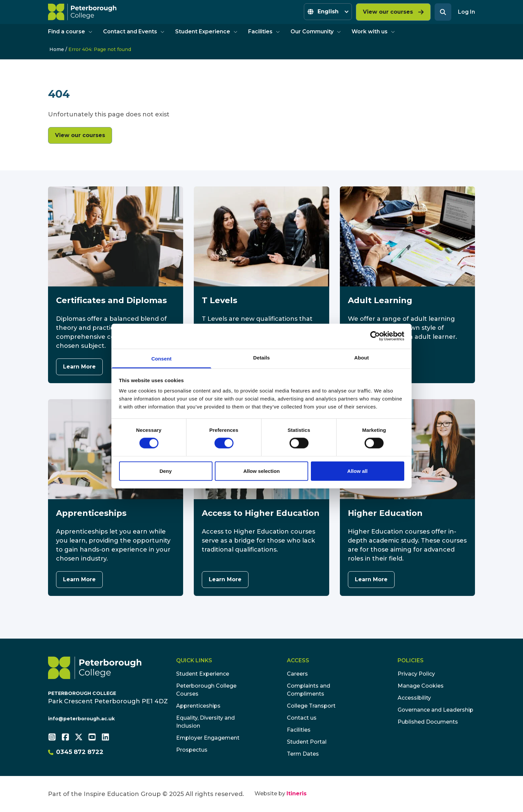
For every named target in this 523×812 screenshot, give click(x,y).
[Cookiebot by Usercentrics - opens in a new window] (375, 336)
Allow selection (261, 471)
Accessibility (414, 698)
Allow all (357, 471)
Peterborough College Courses (206, 690)
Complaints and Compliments (309, 690)
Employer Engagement (208, 738)
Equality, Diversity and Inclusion (205, 722)
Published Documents (428, 722)
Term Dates (303, 754)
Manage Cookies (421, 686)
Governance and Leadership (435, 710)
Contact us (302, 718)
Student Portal (307, 742)
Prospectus (192, 750)
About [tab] (362, 357)
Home (57, 49)
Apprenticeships (198, 706)
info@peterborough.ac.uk (81, 719)
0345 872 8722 (76, 752)
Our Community (316, 32)
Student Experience (206, 32)
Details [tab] (261, 357)
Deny (166, 471)
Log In (466, 12)
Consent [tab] (162, 358)
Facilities (264, 32)
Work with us (373, 32)
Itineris (297, 793)
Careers (297, 674)
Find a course (70, 32)
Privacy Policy (416, 674)
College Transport (311, 706)
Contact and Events (134, 32)
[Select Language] (328, 12)
